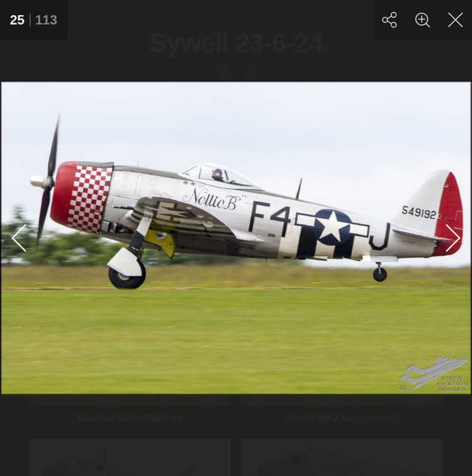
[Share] (389, 20)
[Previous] (20, 238)
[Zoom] (422, 20)
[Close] (455, 20)
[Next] (452, 238)
